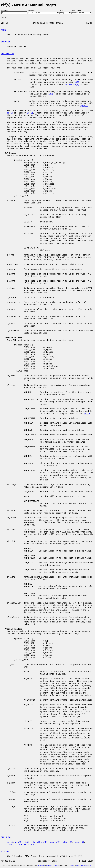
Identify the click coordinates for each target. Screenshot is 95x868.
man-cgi (71, 865)
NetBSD (41, 865)
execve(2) (55, 842)
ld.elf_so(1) (72, 85)
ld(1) (77, 82)
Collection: (77, 10)
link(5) (22, 845)
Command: (6, 10)
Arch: (63, 10)
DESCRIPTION (8, 54)
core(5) (11, 845)
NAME (3, 30)
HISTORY (5, 852)
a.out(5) (79, 842)
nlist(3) (67, 842)
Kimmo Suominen (53, 865)
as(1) (10, 113)
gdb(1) (84, 106)
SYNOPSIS (6, 42)
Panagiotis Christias (84, 865)
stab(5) (32, 845)
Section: (32, 10)
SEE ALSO (6, 837)
